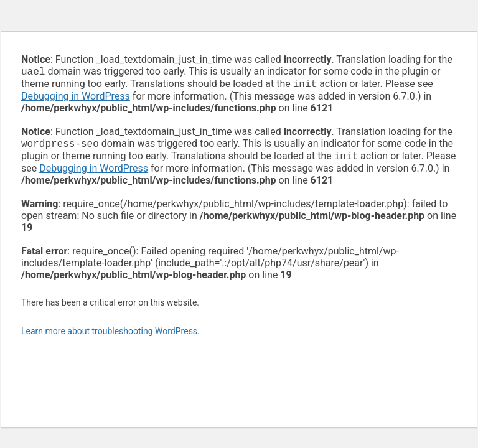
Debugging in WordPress (76, 99)
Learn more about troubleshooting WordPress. (110, 336)
